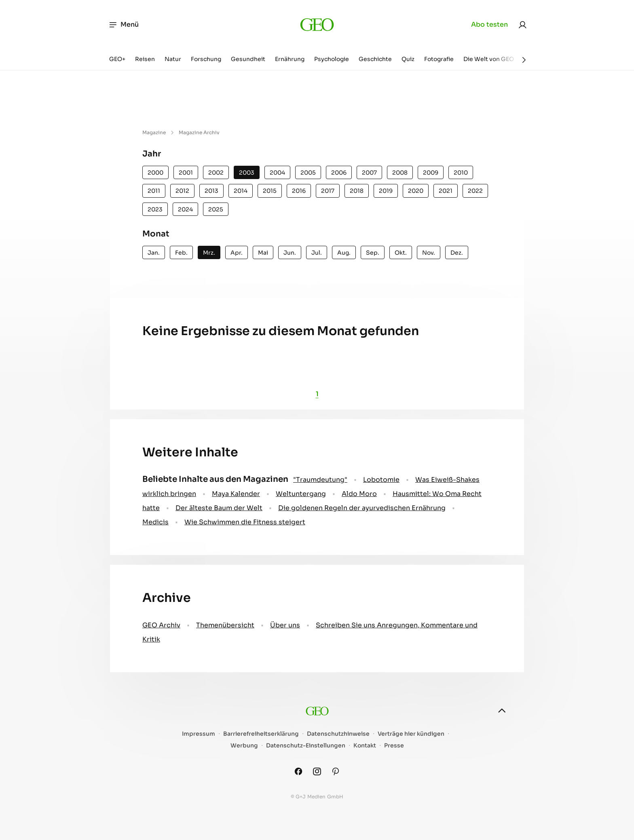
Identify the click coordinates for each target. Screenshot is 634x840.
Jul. (317, 253)
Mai (263, 253)
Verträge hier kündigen (411, 734)
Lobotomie (381, 480)
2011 (154, 191)
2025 (216, 209)
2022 (475, 191)
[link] (522, 25)
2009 (431, 173)
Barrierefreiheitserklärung (261, 734)
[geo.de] (317, 24)
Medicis (155, 522)
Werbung (244, 746)
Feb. (181, 253)
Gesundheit (248, 59)
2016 (299, 191)
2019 (386, 191)
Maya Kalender (236, 494)
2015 (270, 191)
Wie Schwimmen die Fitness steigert (245, 522)
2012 (182, 191)
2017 (328, 191)
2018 (357, 191)
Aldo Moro (359, 494)
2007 (369, 173)
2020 (416, 191)
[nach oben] (502, 711)
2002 (216, 173)
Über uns (285, 625)
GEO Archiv (161, 625)
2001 (186, 173)
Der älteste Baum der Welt (219, 508)
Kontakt (365, 746)
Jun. (290, 253)
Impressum (199, 734)
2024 (185, 209)
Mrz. (209, 253)
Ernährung (290, 59)
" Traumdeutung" (320, 480)
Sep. (373, 253)
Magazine (154, 132)
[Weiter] (524, 60)
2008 (400, 173)
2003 (247, 173)
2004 (277, 173)
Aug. (344, 253)
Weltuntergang (301, 494)
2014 (241, 191)
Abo (489, 25)
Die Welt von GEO (489, 59)
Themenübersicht (225, 625)
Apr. (237, 253)
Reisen (145, 59)
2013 (211, 191)
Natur (173, 59)
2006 (339, 173)
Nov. (429, 253)
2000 (155, 173)
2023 (155, 209)
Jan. (154, 253)
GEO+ (117, 59)
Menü (124, 25)
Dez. (457, 253)
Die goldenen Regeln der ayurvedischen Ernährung (362, 508)
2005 (308, 173)
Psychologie (332, 59)
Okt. (401, 253)
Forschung (206, 59)
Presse (394, 746)
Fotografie (439, 59)
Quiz (408, 59)
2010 (461, 173)
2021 (446, 191)
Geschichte (375, 59)
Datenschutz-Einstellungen (306, 746)
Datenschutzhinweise (338, 734)
